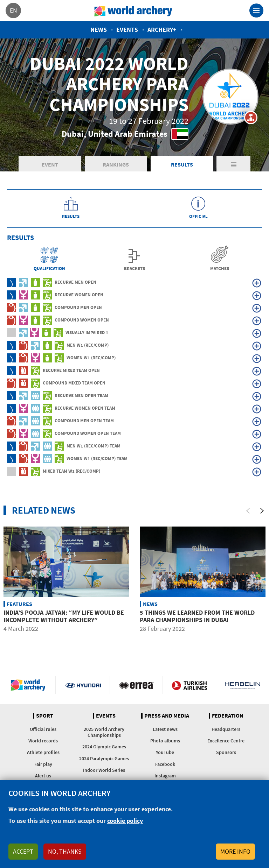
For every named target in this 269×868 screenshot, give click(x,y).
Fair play (43, 764)
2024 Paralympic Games (104, 758)
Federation (228, 716)
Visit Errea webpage (136, 685)
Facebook (165, 764)
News (99, 30)
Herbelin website (243, 685)
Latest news (165, 729)
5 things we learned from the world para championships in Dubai (197, 616)
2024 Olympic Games (104, 747)
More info (235, 851)
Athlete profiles (43, 752)
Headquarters (226, 729)
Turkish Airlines (189, 685)
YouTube (165, 752)
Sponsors (226, 752)
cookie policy (125, 821)
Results (182, 164)
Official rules (43, 729)
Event (50, 164)
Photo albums (165, 741)
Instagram (165, 776)
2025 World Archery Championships (104, 732)
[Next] (262, 511)
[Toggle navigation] (256, 10)
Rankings (116, 164)
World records (43, 741)
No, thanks (65, 851)
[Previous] (248, 511)
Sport (45, 716)
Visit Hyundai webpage (83, 685)
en (13, 10)
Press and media (167, 716)
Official (198, 216)
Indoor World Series (104, 770)
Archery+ (162, 30)
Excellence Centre (226, 741)
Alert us (43, 776)
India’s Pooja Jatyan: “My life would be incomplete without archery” (64, 616)
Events (127, 30)
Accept (23, 851)
